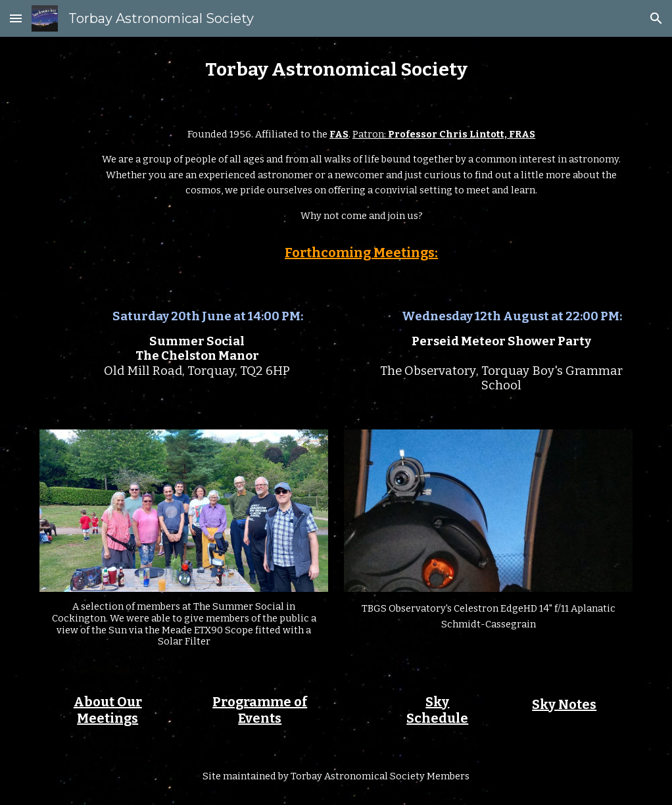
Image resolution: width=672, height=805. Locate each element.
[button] (16, 18)
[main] (336, 69)
